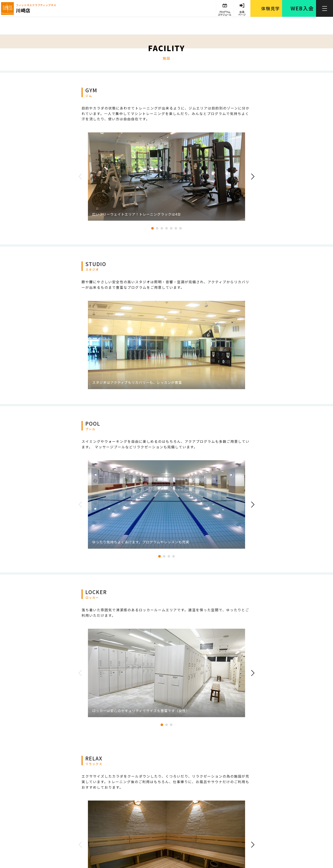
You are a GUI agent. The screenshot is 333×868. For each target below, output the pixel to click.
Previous (82, 177)
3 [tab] (162, 228)
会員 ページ (242, 13)
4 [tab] (166, 228)
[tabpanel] (166, 177)
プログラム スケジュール (224, 13)
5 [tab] (171, 228)
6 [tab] (176, 228)
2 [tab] (157, 228)
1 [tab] (152, 228)
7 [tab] (181, 228)
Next (251, 177)
